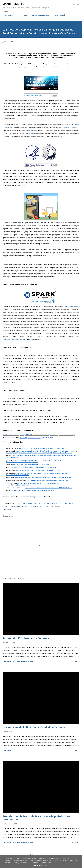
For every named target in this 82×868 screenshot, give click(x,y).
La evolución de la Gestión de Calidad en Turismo (34, 727)
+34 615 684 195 (48, 438)
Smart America (31, 131)
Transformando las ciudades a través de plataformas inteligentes (36, 818)
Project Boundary (66, 503)
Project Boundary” (70, 128)
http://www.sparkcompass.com (14, 340)
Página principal (9, 15)
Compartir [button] (7, 510)
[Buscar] (73, 4)
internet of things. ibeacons (42, 503)
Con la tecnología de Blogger (41, 855)
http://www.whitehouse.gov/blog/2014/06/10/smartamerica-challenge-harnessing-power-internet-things (39, 435)
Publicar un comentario (23, 661)
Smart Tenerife (13, 4)
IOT (56, 503)
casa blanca (17, 503)
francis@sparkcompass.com (31, 497)
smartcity (36, 506)
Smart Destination (23, 506)
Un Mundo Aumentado (39, 15)
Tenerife (58, 506)
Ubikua (23, 15)
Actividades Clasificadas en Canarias (26, 638)
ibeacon (26, 503)
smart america (9, 506)
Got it (47, 866)
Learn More (38, 866)
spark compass (47, 506)
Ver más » (76, 661)
